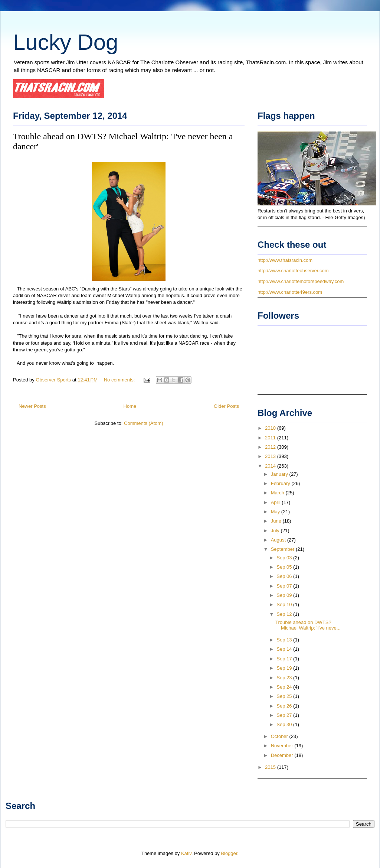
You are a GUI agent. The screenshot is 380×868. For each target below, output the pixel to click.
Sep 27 (285, 715)
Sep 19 (285, 668)
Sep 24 (285, 687)
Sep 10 (285, 604)
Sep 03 (285, 558)
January (280, 474)
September (283, 549)
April (276, 502)
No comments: (120, 380)
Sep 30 (285, 724)
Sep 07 (285, 586)
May (276, 512)
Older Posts (226, 406)
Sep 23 (285, 678)
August (279, 540)
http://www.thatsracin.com (285, 260)
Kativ (186, 853)
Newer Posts (32, 406)
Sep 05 (285, 567)
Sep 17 (285, 659)
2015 (271, 767)
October (280, 736)
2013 (271, 456)
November (283, 746)
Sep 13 (285, 640)
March (278, 493)
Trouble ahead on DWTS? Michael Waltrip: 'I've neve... (308, 625)
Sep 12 (285, 614)
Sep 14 (285, 649)
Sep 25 (285, 696)
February (281, 483)
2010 (271, 428)
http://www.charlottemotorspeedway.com (301, 281)
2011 (271, 438)
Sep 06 (285, 576)
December (283, 755)
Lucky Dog (65, 42)
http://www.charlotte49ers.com (290, 292)
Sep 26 (285, 706)
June (277, 521)
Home (130, 406)
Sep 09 (285, 595)
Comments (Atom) (143, 423)
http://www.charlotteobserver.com (293, 271)
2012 (271, 447)
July (276, 531)
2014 (271, 466)
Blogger (229, 853)
